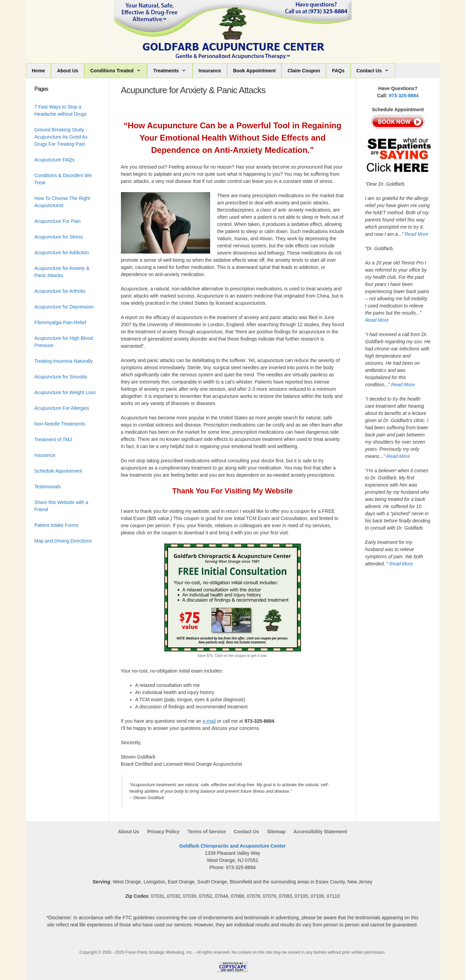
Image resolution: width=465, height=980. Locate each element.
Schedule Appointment (58, 471)
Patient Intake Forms (57, 525)
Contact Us (376, 71)
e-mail (209, 721)
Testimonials (48, 487)
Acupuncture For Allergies (62, 408)
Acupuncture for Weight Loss (65, 392)
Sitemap (276, 832)
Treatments (173, 71)
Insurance (210, 71)
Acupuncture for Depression (64, 307)
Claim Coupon (304, 71)
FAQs (338, 71)
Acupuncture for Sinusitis (61, 377)
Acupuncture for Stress (59, 237)
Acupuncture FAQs (55, 160)
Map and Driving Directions (63, 541)
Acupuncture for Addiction (62, 253)
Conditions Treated (119, 71)
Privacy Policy (163, 832)
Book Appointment (254, 71)
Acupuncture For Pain (58, 221)
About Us (68, 71)
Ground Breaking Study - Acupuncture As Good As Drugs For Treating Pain (61, 137)
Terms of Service (207, 832)
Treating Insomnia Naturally (64, 361)
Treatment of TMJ (53, 439)
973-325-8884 (404, 96)
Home (38, 71)
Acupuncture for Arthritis (60, 291)
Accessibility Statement (320, 832)
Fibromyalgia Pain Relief (60, 322)
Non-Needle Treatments (60, 424)
